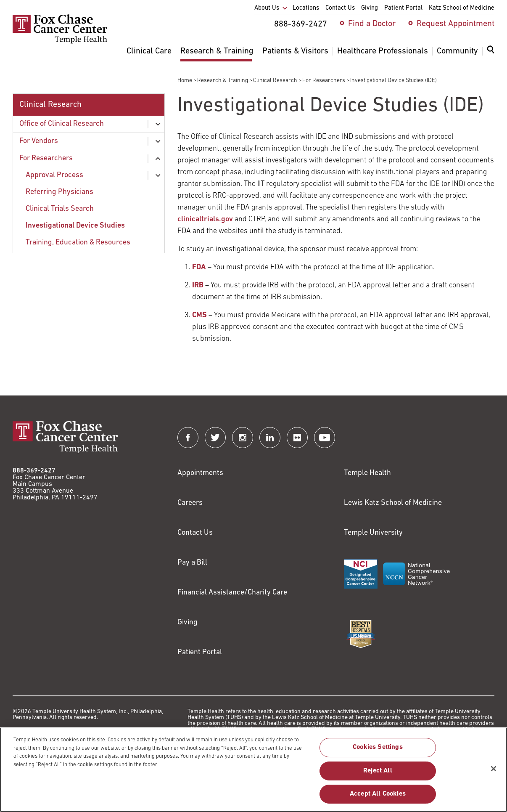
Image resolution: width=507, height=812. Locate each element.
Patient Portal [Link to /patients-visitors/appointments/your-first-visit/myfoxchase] (200, 652)
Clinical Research (275, 81)
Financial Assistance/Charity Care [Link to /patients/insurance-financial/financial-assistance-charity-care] (232, 593)
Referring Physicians (59, 192)
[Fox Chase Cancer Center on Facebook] (188, 438)
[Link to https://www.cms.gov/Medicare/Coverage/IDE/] (199, 315)
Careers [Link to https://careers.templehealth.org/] (190, 503)
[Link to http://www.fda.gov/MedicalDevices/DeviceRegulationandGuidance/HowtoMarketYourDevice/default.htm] (199, 267)
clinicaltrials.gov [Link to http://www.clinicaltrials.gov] (205, 219)
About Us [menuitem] (267, 8)
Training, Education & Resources (78, 243)
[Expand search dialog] (491, 52)
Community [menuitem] (457, 51)
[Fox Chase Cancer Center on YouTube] (325, 438)
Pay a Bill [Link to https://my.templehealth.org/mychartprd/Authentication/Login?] (192, 563)
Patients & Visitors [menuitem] (295, 51)
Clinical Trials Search (60, 209)
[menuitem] (491, 55)
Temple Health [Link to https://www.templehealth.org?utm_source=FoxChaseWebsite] (367, 473)
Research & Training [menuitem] (217, 51)
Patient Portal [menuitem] (403, 8)
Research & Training (223, 81)
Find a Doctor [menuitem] (372, 24)
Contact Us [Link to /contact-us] (195, 533)
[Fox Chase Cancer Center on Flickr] (297, 438)
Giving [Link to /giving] (187, 622)
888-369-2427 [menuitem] (301, 24)
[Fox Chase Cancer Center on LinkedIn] (270, 438)
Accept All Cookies (378, 798)
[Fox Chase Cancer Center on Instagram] (243, 438)
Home (185, 81)
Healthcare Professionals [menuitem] (383, 51)
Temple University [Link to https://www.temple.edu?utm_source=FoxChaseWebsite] (373, 533)
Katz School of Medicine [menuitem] (462, 8)
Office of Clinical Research (62, 124)
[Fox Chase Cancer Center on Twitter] (215, 438)
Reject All (378, 775)
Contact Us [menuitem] (340, 8)
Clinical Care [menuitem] (149, 51)
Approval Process (54, 175)
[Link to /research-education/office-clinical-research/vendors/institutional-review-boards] (198, 285)
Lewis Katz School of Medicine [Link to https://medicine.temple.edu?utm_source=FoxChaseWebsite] (393, 503)
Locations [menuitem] (306, 8)
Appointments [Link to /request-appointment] (200, 473)
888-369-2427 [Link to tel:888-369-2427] (34, 471)
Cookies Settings (378, 752)
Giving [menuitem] (370, 8)
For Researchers (324, 81)
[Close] (494, 773)
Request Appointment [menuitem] (456, 24)
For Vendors (39, 141)
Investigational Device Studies (75, 226)
